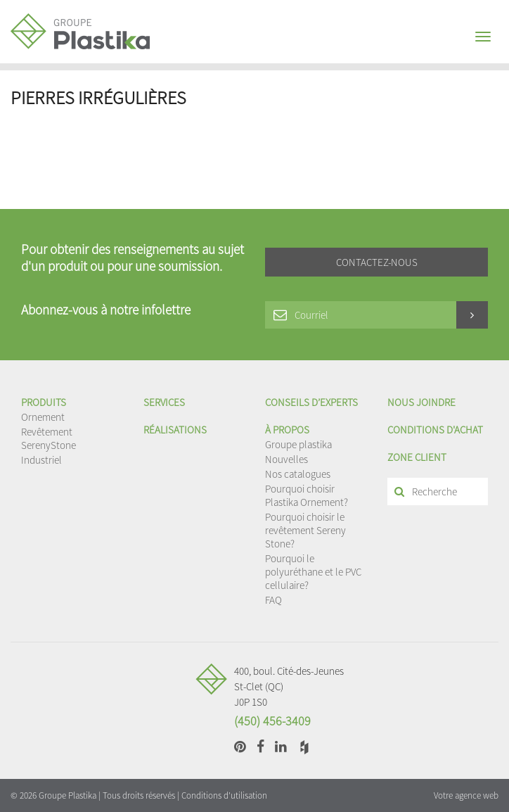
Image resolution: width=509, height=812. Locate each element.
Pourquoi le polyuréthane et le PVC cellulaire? (313, 572)
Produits (44, 402)
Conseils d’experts (311, 402)
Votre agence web (466, 795)
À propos (287, 430)
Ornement (43, 417)
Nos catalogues (298, 474)
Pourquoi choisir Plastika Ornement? (307, 495)
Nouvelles (286, 459)
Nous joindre (421, 402)
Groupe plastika (298, 444)
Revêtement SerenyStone (49, 438)
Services (164, 402)
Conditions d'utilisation (224, 795)
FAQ (273, 600)
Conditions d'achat (435, 430)
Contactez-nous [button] (377, 262)
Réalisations (175, 430)
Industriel (41, 460)
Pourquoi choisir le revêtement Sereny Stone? (305, 530)
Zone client (417, 457)
